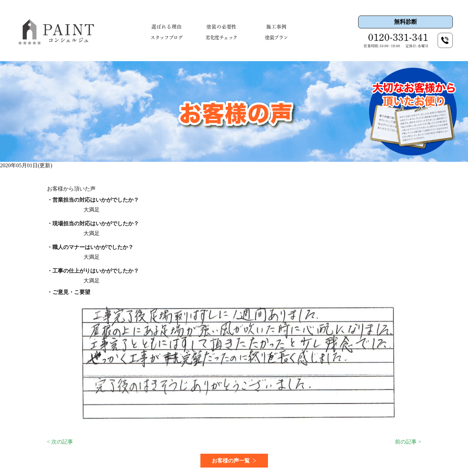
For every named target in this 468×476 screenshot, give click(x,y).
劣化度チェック (221, 37)
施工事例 (276, 27)
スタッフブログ (166, 37)
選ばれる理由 (167, 27)
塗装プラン (276, 37)
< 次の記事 (60, 442)
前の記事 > (408, 442)
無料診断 (405, 22)
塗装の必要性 (222, 27)
